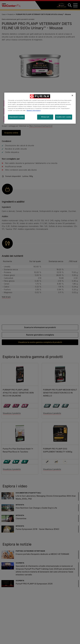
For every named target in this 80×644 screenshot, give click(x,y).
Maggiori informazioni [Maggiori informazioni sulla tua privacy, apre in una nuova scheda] (34, 110)
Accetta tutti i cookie (64, 117)
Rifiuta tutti (45, 117)
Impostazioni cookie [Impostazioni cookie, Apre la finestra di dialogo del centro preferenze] (16, 117)
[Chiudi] (72, 95)
